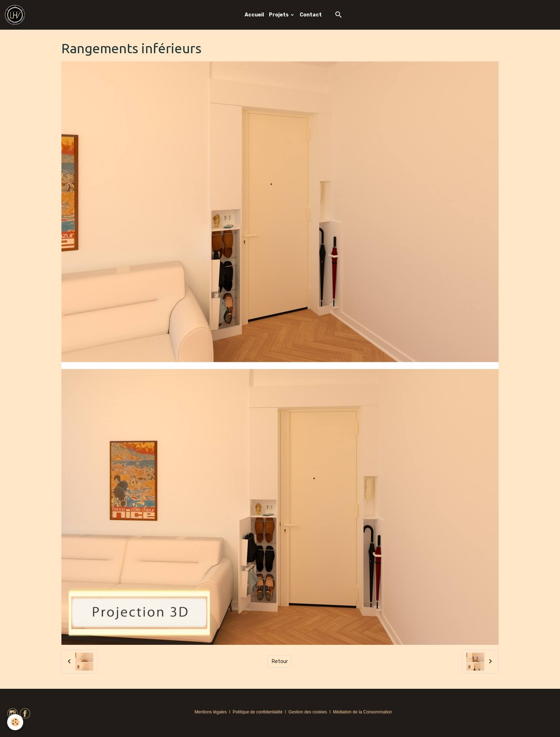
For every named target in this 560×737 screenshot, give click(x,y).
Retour (280, 661)
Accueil (254, 15)
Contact (311, 15)
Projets (279, 15)
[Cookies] (15, 722)
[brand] (16, 15)
